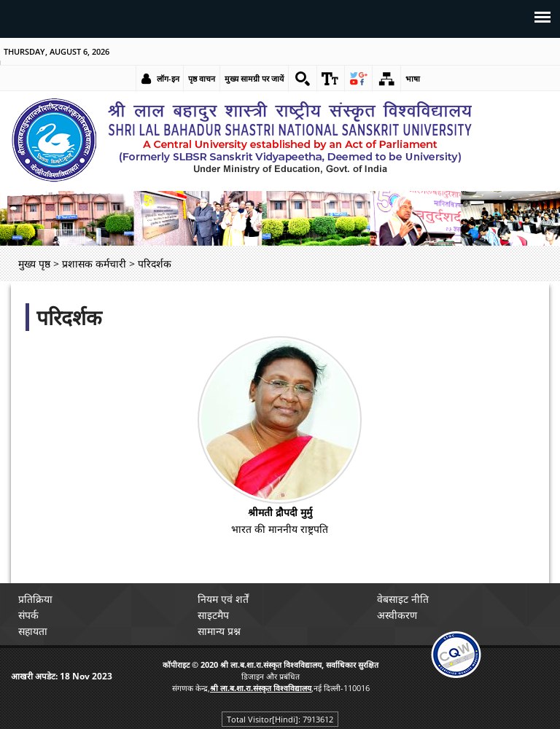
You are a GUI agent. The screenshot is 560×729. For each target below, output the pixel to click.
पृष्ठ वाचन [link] (201, 78)
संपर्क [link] (30, 615)
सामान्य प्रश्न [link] (221, 631)
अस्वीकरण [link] (398, 615)
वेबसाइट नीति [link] (404, 599)
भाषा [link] (413, 78)
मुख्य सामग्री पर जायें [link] (253, 78)
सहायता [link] (34, 631)
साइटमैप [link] (215, 615)
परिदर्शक (69, 317)
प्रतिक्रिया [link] (37, 599)
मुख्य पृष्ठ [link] (34, 264)
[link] (302, 79)
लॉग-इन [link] (167, 78)
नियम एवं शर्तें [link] (225, 599)
